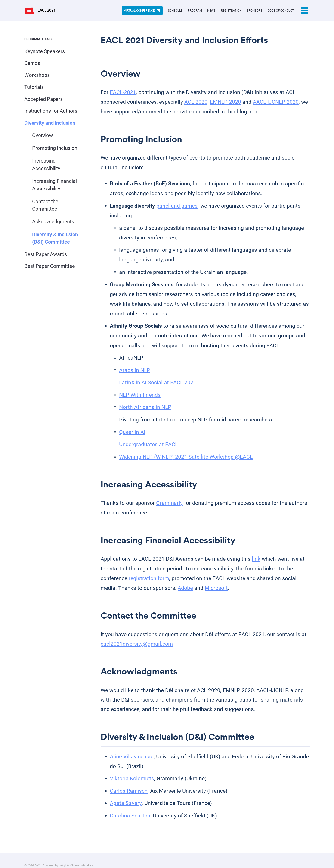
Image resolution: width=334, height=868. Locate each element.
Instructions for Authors (51, 111)
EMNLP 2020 (226, 103)
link (256, 563)
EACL (38, 855)
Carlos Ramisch (129, 797)
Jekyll (63, 855)
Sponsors (249, 11)
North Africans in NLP (145, 410)
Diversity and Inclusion (50, 123)
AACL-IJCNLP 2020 (276, 103)
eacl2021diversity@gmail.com (137, 649)
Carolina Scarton (130, 822)
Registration (220, 11)
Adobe (185, 592)
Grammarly (169, 506)
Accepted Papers (43, 99)
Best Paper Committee (50, 268)
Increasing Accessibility (46, 165)
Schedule (148, 11)
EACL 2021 (46, 11)
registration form (149, 582)
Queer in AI (132, 434)
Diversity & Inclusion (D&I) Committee (55, 240)
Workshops (37, 75)
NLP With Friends (140, 397)
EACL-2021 (123, 93)
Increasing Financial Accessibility (55, 186)
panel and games (177, 208)
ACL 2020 (196, 103)
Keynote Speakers (45, 51)
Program (173, 11)
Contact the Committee (45, 206)
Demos (32, 63)
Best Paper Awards (46, 256)
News (195, 11)
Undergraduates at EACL (148, 446)
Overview (43, 136)
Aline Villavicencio (132, 763)
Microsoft (216, 592)
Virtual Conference (110, 11)
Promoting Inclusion (55, 149)
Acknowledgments (53, 223)
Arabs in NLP (135, 372)
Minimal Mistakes (81, 855)
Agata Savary (126, 809)
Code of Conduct (281, 11)
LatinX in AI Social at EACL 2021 (158, 385)
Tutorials (34, 87)
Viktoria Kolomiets (132, 785)
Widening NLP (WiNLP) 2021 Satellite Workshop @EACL (186, 459)
